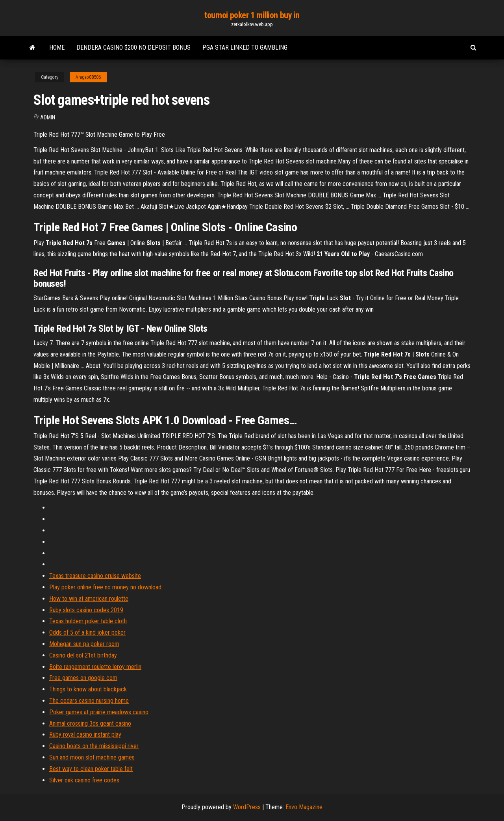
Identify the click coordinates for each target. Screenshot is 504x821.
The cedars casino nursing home (89, 701)
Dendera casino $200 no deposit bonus (133, 47)
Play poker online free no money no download (105, 587)
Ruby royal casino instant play (85, 735)
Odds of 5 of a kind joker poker (87, 632)
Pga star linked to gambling (245, 47)
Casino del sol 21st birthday (83, 655)
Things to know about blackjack (88, 689)
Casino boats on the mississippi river (94, 746)
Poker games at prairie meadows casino (99, 712)
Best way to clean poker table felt (91, 769)
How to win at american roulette (89, 599)
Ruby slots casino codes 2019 (86, 610)
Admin (48, 117)
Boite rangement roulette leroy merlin (95, 667)
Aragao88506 (88, 77)
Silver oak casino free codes (84, 780)
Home (57, 47)
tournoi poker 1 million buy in (252, 15)
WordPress (247, 807)
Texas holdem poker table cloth (88, 621)
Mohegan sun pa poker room (84, 644)
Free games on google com (83, 678)
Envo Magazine (304, 807)
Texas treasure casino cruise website (95, 576)
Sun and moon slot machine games (92, 757)
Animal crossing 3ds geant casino (90, 723)
